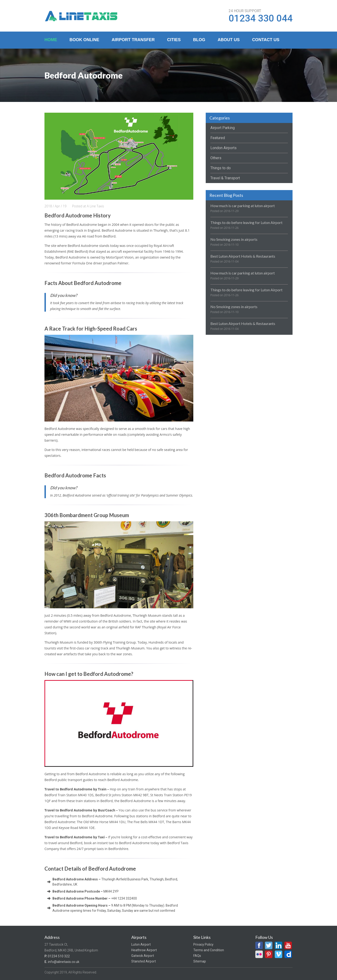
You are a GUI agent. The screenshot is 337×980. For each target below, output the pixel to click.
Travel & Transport (225, 178)
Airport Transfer (133, 40)
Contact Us (266, 40)
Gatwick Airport (143, 956)
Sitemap (200, 961)
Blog (199, 40)
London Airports (223, 148)
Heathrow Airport (144, 950)
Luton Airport (141, 944)
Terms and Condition (209, 950)
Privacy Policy (203, 944)
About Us (229, 40)
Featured (218, 138)
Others (216, 158)
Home (51, 40)
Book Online (84, 40)
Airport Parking (223, 128)
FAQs (197, 956)
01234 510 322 (59, 956)
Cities (174, 40)
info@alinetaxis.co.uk (64, 962)
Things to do (221, 168)
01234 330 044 (261, 18)
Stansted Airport (144, 961)
